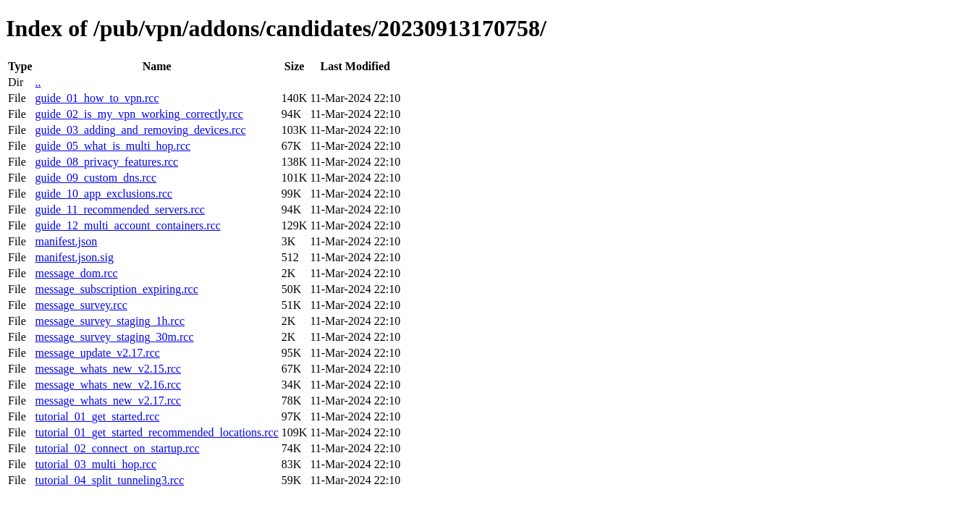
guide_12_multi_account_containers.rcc (127, 225)
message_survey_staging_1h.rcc (110, 321)
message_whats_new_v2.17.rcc (108, 401)
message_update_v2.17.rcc (97, 353)
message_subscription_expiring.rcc (116, 289)
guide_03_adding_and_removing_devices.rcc (140, 130)
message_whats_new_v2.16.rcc (108, 385)
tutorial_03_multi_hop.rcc (96, 464)
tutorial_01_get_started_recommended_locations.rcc (156, 432)
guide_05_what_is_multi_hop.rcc (113, 146)
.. (38, 82)
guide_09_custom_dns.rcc (96, 178)
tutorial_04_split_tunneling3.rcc (109, 480)
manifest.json (66, 241)
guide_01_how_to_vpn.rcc (97, 98)
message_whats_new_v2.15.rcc (108, 369)
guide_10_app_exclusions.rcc (104, 194)
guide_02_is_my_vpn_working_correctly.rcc (139, 114)
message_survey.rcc (81, 305)
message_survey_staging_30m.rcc (114, 337)
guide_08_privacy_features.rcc (106, 162)
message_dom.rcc (76, 273)
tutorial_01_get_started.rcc (97, 416)
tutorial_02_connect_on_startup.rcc (117, 448)
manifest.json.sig (74, 257)
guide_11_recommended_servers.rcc (119, 209)
